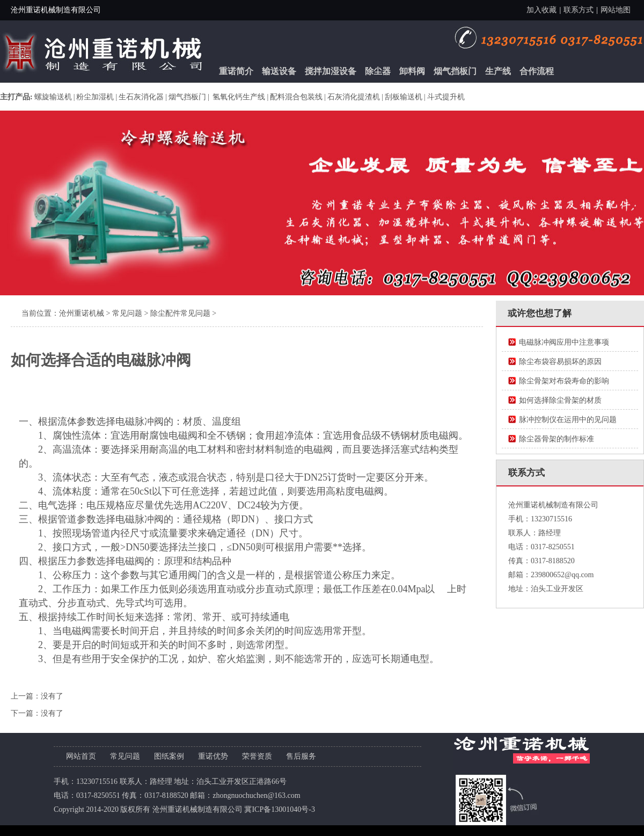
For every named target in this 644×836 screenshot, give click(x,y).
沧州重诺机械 (82, 313)
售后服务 (301, 756)
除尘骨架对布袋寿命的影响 (564, 381)
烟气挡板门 (455, 71)
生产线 (498, 71)
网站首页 (81, 756)
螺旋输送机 (53, 97)
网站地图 (616, 10)
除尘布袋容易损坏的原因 (560, 362)
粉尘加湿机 (95, 97)
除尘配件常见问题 (180, 313)
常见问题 (127, 313)
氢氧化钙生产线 (238, 97)
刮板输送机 (404, 97)
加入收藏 (541, 10)
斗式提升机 (446, 97)
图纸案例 (169, 756)
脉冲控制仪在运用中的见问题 (568, 420)
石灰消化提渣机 (354, 97)
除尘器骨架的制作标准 (557, 439)
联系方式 (579, 10)
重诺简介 (236, 71)
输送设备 (279, 71)
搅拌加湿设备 (331, 71)
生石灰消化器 (141, 97)
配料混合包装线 (296, 97)
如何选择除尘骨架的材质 (560, 400)
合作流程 (537, 71)
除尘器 (378, 71)
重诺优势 (213, 756)
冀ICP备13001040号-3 (279, 809)
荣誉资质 (257, 756)
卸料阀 (412, 71)
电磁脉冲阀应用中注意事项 (564, 342)
